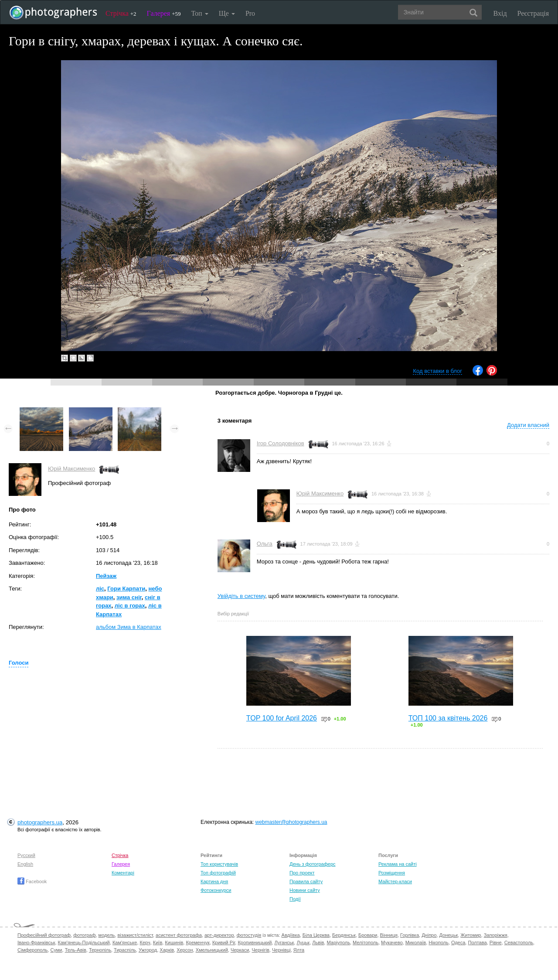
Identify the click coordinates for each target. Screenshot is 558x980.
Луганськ (284, 942)
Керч (145, 942)
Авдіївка (291, 935)
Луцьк (303, 942)
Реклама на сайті (398, 864)
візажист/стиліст (135, 935)
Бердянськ (344, 935)
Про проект (302, 873)
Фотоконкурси (216, 890)
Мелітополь (366, 942)
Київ (158, 942)
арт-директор (219, 935)
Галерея (164, 13)
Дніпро (429, 935)
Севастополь (519, 942)
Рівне (496, 942)
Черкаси (240, 950)
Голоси (19, 663)
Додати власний (528, 425)
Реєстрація (533, 13)
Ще (227, 13)
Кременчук (197, 942)
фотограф (84, 935)
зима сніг (129, 597)
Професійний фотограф (44, 935)
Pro (250, 13)
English (25, 864)
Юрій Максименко (71, 469)
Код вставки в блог (437, 371)
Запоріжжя (496, 935)
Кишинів (174, 942)
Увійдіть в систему (242, 596)
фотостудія (249, 935)
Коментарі (123, 873)
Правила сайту (306, 881)
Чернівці (281, 950)
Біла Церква (316, 935)
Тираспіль (125, 950)
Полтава (477, 942)
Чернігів (260, 950)
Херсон (185, 950)
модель (107, 935)
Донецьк (448, 935)
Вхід (500, 13)
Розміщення (392, 873)
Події (295, 899)
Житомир (471, 935)
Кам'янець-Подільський (84, 942)
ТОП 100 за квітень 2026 (448, 718)
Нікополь (438, 942)
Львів (318, 942)
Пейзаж (106, 576)
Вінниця (389, 935)
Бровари (368, 935)
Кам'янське (125, 942)
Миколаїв (416, 942)
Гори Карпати (126, 589)
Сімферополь (32, 950)
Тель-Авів (76, 950)
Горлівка (410, 935)
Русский (26, 855)
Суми (56, 950)
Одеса (458, 942)
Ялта (299, 950)
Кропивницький (255, 942)
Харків (167, 950)
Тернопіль (100, 950)
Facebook (32, 881)
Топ (199, 13)
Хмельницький (212, 950)
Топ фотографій (218, 873)
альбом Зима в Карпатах (129, 627)
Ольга (265, 544)
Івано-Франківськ (36, 942)
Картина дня (214, 881)
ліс (100, 589)
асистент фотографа (179, 935)
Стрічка (121, 13)
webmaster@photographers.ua (291, 822)
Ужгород (148, 950)
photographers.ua (40, 822)
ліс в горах (130, 606)
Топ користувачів (219, 864)
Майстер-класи (395, 881)
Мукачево (392, 942)
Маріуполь (338, 942)
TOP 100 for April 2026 (282, 718)
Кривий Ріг (224, 942)
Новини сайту (305, 890)
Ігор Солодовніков (281, 443)
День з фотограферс (313, 864)
